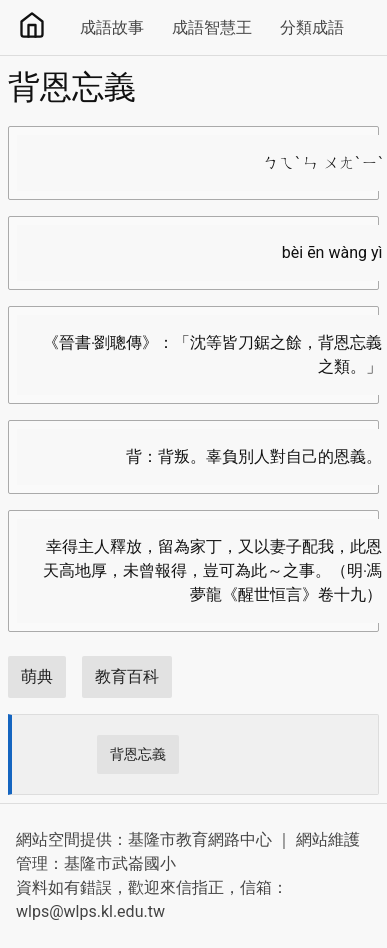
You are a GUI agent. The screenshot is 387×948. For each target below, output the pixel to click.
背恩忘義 (138, 754)
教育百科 (127, 676)
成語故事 (112, 27)
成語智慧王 (212, 27)
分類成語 (312, 27)
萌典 (37, 676)
